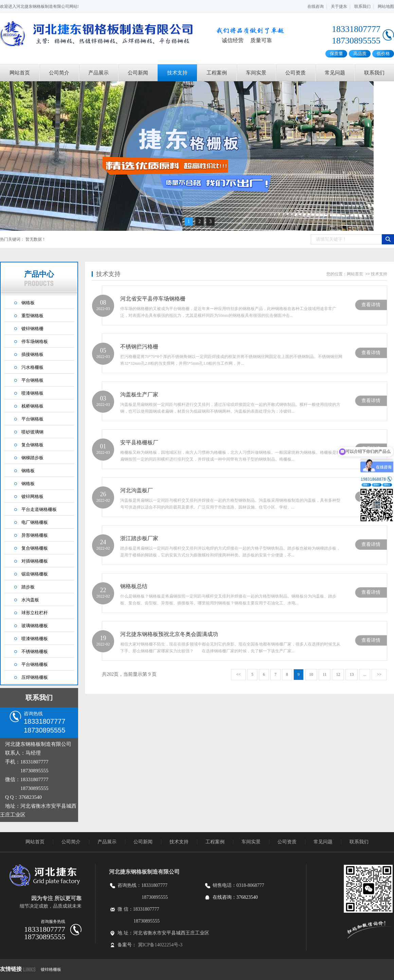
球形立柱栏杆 (35, 613)
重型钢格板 (32, 316)
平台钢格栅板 (35, 664)
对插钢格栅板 (35, 561)
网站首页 (20, 73)
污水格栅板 (32, 367)
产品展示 (98, 73)
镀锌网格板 (32, 496)
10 (311, 674)
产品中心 (39, 278)
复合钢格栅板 (35, 548)
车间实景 (256, 73)
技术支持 (177, 73)
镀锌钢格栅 (32, 329)
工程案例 (217, 73)
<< (238, 674)
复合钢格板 (32, 445)
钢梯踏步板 (32, 458)
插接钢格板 (32, 354)
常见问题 (335, 73)
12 (338, 674)
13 (352, 674)
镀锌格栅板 (51, 969)
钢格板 (28, 303)
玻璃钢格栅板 (35, 626)
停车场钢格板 (35, 341)
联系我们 (362, 6)
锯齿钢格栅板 (35, 574)
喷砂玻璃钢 (32, 432)
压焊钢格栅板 (35, 677)
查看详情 (371, 305)
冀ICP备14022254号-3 (160, 945)
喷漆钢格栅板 (35, 639)
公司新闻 (138, 73)
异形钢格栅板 (35, 535)
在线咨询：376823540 (235, 897)
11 (325, 674)
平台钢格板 (32, 380)
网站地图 (386, 6)
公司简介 (59, 73)
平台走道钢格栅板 (39, 509)
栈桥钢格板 (32, 406)
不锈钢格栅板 (35, 651)
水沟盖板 (30, 600)
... (365, 674)
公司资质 (295, 73)
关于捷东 (339, 6)
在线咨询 (316, 6)
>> (379, 674)
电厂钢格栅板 (35, 522)
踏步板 (28, 587)
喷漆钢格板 (32, 393)
